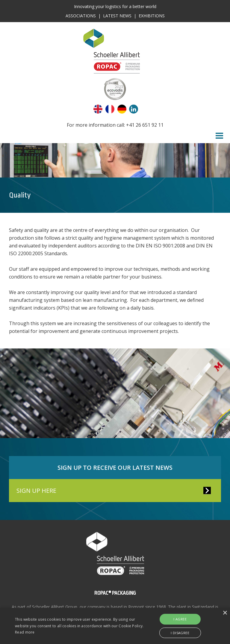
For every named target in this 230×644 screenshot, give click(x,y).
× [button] (225, 613)
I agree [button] (180, 619)
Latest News (117, 16)
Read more (25, 632)
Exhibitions (152, 16)
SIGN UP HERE (36, 491)
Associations (81, 16)
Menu (220, 136)
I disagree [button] (180, 633)
